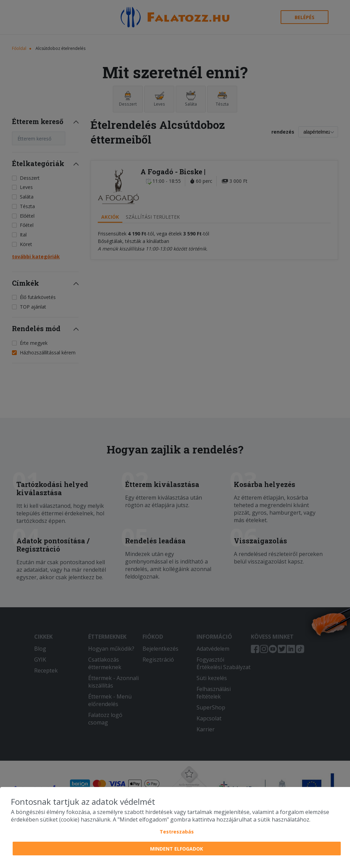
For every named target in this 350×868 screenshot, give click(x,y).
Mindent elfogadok (177, 849)
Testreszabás (177, 832)
